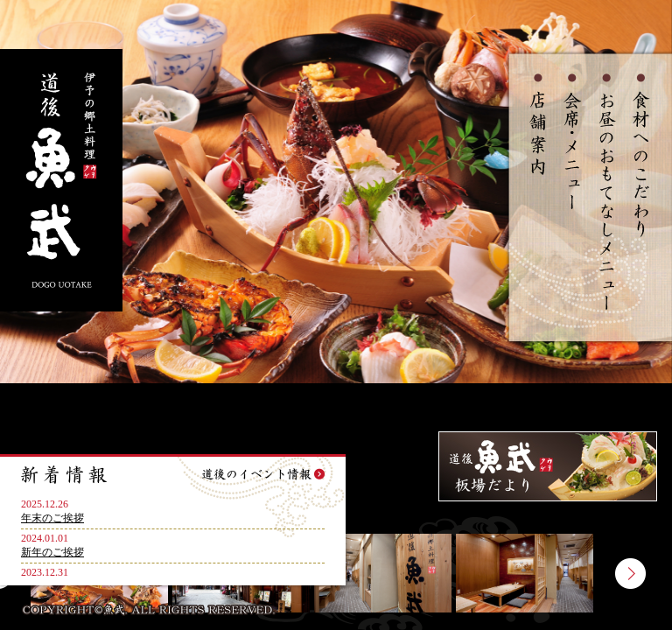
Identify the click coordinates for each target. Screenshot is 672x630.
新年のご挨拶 (52, 552)
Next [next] (630, 574)
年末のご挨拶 (52, 518)
